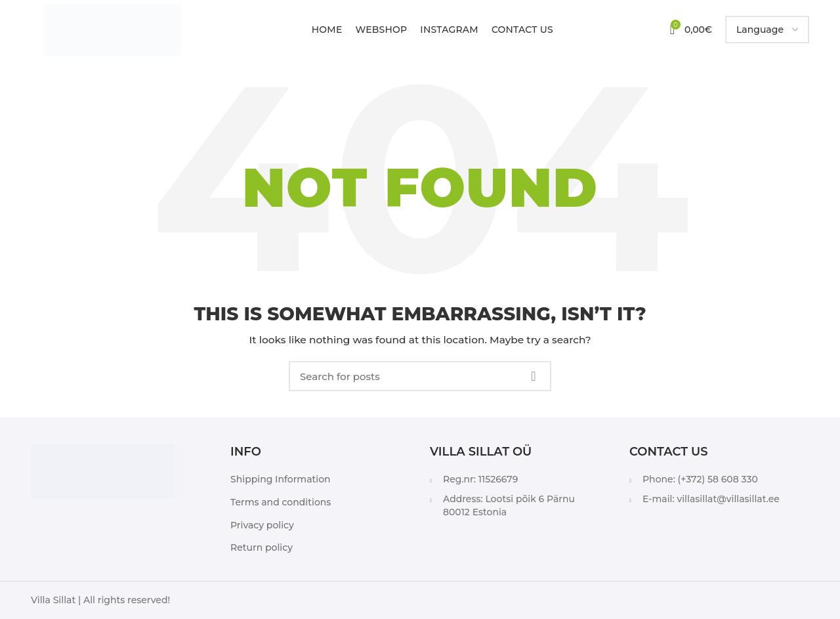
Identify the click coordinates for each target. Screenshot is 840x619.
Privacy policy (262, 525)
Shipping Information (281, 479)
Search (534, 376)
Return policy (262, 547)
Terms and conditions (281, 502)
